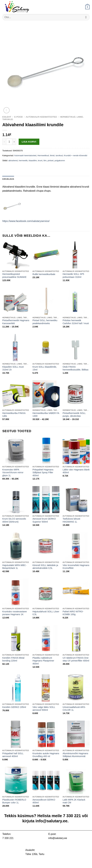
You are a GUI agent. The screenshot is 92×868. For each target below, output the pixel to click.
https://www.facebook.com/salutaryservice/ (26, 221)
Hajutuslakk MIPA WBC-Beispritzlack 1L (14, 567)
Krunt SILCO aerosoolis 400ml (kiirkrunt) (14, 520)
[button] (87, 7)
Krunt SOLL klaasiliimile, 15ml (45, 368)
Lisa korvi (29, 142)
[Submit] (86, 17)
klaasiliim (33, 160)
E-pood (18, 117)
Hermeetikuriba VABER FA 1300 (46, 415)
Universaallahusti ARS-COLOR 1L (74, 709)
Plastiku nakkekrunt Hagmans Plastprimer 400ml (43, 661)
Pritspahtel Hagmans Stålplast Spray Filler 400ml (43, 473)
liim (45, 160)
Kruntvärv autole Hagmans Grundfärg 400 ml (46, 755)
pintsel (51, 160)
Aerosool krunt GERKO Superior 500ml (44, 520)
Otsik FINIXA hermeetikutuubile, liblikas (75, 368)
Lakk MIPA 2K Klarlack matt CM (74, 801)
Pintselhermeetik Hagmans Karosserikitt (16, 322)
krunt (40, 160)
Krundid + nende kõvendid (75, 155)
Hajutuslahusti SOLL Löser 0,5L (46, 613)
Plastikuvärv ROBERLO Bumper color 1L (14, 801)
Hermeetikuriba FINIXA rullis (14, 415)
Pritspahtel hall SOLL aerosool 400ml (13, 755)
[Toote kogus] (9, 142)
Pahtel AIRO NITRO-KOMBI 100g (73, 613)
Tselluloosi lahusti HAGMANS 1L (71, 520)
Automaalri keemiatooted (41, 117)
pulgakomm (60, 160)
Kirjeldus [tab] (8, 179)
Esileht (7, 117)
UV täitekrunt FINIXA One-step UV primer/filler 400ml (76, 659)
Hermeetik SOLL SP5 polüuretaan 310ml (73, 276)
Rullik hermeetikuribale (44, 274)
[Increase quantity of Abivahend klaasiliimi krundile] (14, 142)
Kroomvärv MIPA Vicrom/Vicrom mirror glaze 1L (13, 473)
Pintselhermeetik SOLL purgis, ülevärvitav (74, 415)
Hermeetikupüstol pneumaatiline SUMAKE (14, 276)
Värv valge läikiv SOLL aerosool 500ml (44, 709)
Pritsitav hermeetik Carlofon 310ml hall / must (76, 322)
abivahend (13, 160)
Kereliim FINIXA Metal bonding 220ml (13, 659)
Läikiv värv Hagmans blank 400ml (76, 471)
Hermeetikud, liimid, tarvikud (50, 155)
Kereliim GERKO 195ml (14, 707)
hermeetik (23, 160)
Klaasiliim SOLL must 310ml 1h (13, 368)
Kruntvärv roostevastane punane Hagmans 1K (15, 613)
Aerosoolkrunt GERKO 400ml (44, 801)
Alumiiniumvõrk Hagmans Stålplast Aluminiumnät (75, 755)
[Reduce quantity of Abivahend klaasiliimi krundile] (4, 142)
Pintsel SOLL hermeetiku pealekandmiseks (45, 322)
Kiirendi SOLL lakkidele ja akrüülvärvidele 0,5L (45, 567)
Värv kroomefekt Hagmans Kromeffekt (76, 567)
